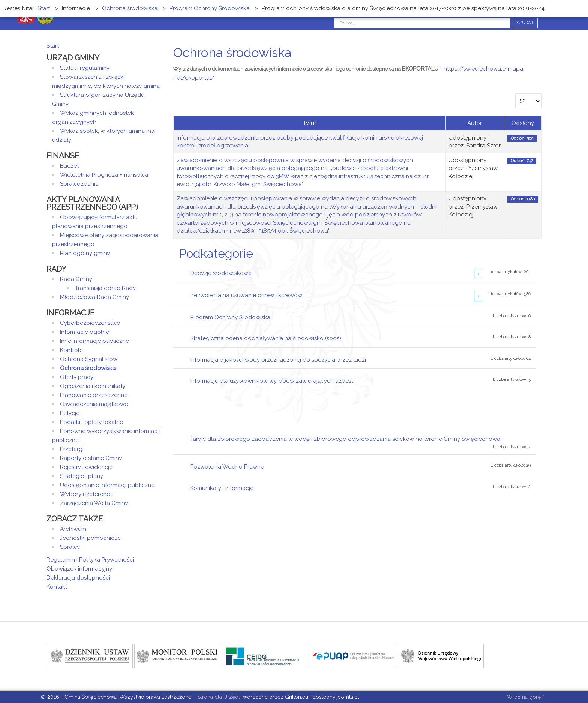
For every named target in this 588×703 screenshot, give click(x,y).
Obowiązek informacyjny (79, 569)
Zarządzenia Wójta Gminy (94, 503)
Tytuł (309, 123)
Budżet (69, 166)
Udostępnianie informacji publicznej (108, 485)
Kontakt (57, 587)
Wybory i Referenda (87, 494)
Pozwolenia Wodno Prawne (227, 467)
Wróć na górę (526, 698)
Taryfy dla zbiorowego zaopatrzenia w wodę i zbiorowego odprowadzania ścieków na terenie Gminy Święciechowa (345, 439)
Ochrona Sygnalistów (89, 359)
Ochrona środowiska (88, 368)
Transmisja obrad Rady (105, 288)
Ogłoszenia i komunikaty (93, 386)
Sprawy (70, 547)
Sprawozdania (79, 184)
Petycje (70, 413)
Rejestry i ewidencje (86, 467)
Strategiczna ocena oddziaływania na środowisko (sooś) (266, 338)
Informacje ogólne (85, 332)
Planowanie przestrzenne (94, 395)
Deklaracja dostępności (78, 578)
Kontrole (71, 350)
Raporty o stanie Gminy (91, 458)
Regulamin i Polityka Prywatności (90, 560)
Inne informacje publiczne (94, 341)
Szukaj (525, 23)
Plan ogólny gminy (85, 253)
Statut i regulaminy (85, 68)
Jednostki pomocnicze (90, 538)
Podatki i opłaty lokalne (91, 422)
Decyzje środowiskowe (221, 273)
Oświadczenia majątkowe (94, 404)
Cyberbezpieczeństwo (90, 323)
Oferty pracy (77, 377)
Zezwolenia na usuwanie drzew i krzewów (246, 295)
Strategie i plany (82, 476)
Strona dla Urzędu (219, 697)
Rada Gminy (76, 279)
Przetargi (72, 449)
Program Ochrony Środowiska (230, 317)
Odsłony (523, 123)
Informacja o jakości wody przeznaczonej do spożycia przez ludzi (278, 360)
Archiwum (73, 529)
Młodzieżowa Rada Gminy (94, 297)
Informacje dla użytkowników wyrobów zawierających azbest (272, 381)
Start (53, 46)
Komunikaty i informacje (222, 488)
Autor (475, 123)
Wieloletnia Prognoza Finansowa (104, 175)
